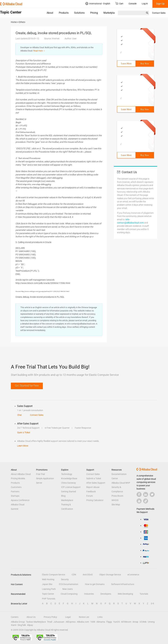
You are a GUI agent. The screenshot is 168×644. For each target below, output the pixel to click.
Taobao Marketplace (36, 622)
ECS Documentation (69, 584)
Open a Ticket (24, 432)
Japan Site (47, 584)
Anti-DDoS (88, 575)
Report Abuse (93, 487)
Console (133, 4)
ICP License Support (71, 487)
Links (100, 617)
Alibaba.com (83, 622)
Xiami (14, 625)
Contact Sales (159, 13)
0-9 (152, 603)
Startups (15, 496)
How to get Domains (95, 584)
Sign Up (160, 4)
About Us (31, 617)
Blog (63, 496)
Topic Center (48, 594)
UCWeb (143, 622)
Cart (119, 3)
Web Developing (125, 594)
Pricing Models (18, 478)
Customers (16, 487)
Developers (106, 594)
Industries (89, 594)
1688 (93, 622)
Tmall (50, 622)
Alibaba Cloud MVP (121, 483)
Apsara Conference (20, 500)
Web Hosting (48, 579)
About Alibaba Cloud (21, 474)
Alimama (101, 622)
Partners (15, 492)
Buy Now (145, 64)
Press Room (117, 496)
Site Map (116, 505)
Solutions (79, 13)
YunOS (117, 622)
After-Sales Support (96, 483)
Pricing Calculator (95, 500)
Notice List (84, 617)
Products (64, 13)
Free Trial (40, 474)
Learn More (126, 64)
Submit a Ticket (94, 478)
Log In (145, 4)
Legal (68, 617)
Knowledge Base (69, 478)
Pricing (94, 13)
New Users (68, 589)
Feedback (91, 492)
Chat (19, 415)
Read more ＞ (39, 51)
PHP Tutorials (49, 599)
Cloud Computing (69, 594)
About (50, 13)
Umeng (151, 622)
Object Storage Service (110, 575)
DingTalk (22, 625)
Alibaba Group (18, 622)
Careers (15, 617)
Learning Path (49, 589)
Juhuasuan (59, 622)
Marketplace (110, 13)
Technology (67, 474)
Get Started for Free (27, 386)
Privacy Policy (50, 617)
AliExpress (71, 622)
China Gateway (69, 483)
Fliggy (109, 622)
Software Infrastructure (123, 584)
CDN (74, 575)
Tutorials (144, 594)
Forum (90, 496)
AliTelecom (126, 622)
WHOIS (115, 500)
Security (65, 579)
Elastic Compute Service (54, 575)
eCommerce (133, 575)
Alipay (30, 625)
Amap (135, 622)
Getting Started (69, 492)
